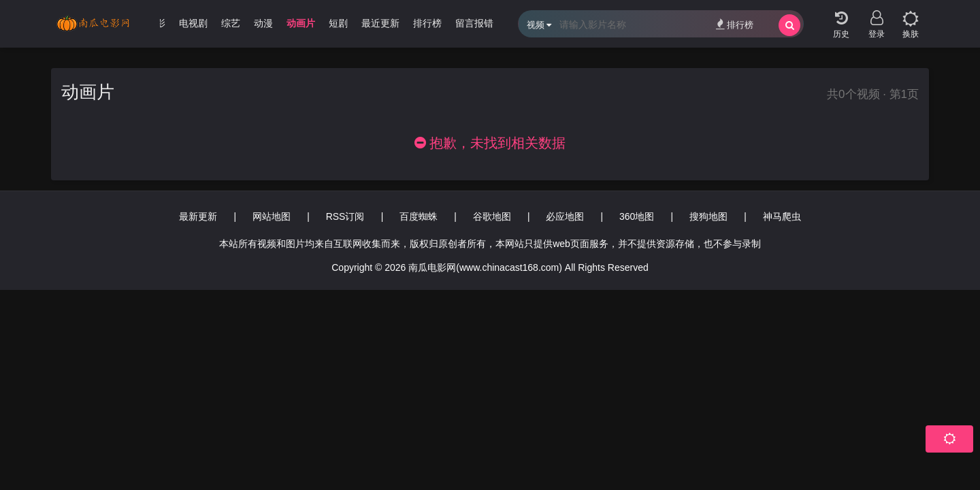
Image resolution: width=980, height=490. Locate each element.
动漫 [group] (263, 23)
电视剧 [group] (193, 23)
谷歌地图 (492, 216)
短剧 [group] (338, 23)
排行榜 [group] (427, 23)
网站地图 (272, 216)
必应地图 (565, 216)
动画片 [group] (301, 23)
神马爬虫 (782, 216)
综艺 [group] (231, 23)
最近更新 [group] (380, 23)
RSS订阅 (345, 216)
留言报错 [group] (474, 23)
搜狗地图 (708, 216)
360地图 (637, 216)
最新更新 (198, 216)
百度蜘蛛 (419, 216)
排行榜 (735, 24)
